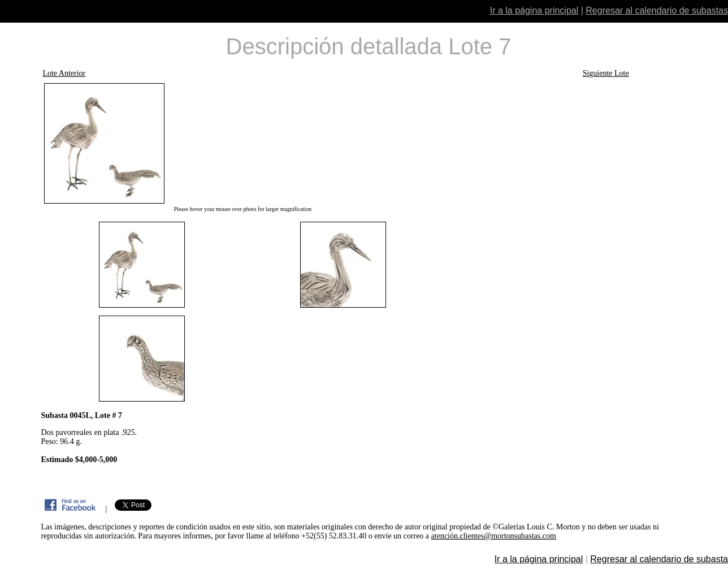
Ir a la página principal (534, 10)
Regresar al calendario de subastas (657, 10)
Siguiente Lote (606, 73)
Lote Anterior (64, 73)
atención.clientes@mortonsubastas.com (494, 536)
